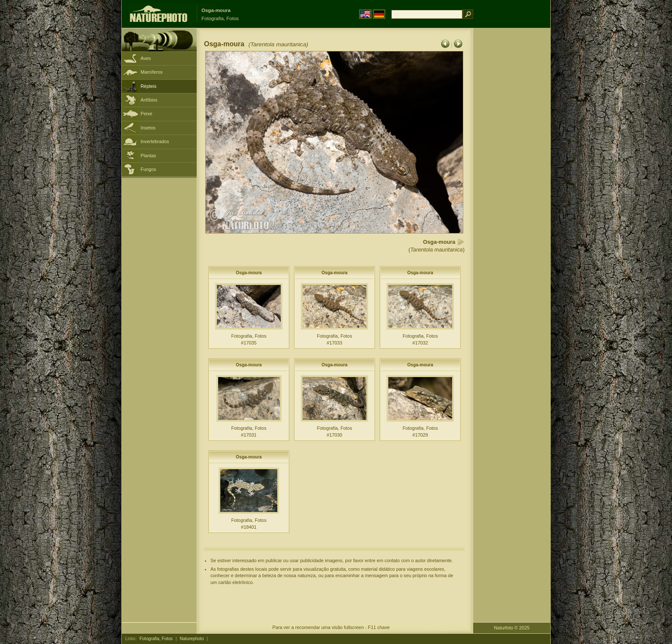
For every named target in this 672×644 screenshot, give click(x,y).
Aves (146, 58)
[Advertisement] (512, 165)
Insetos (148, 128)
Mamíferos (151, 72)
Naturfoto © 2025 (512, 628)
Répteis (148, 86)
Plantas (148, 156)
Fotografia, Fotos (156, 639)
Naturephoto (192, 639)
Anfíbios (149, 100)
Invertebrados (155, 141)
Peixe (146, 114)
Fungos (148, 169)
